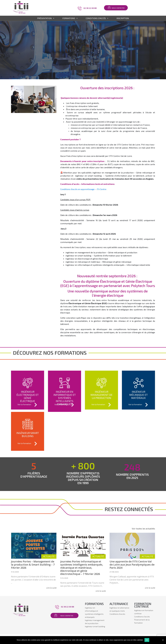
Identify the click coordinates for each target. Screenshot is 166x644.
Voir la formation (28, 405)
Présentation (46, 18)
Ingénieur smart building (95, 626)
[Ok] (163, 640)
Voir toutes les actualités (143, 529)
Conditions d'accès (97, 18)
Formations (70, 18)
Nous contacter (118, 8)
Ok (147, 640)
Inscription (123, 18)
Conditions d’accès (117, 614)
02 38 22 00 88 (90, 8)
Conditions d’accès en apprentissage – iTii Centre (83, 189)
